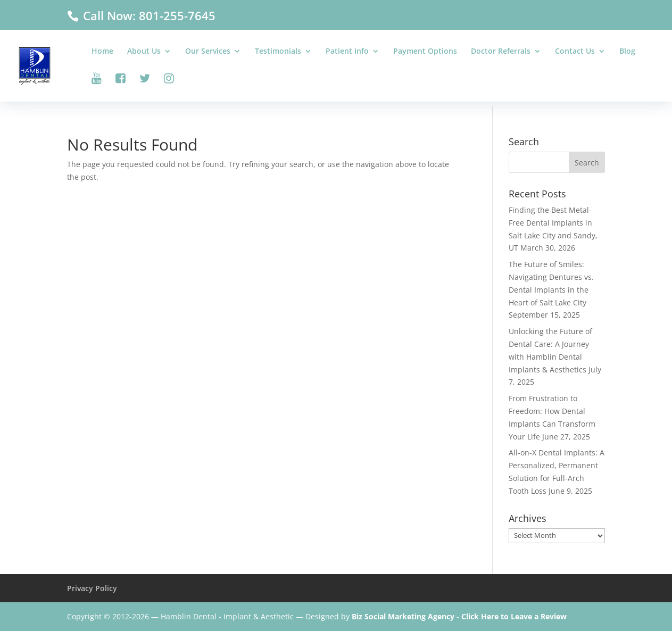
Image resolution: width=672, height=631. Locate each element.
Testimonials (278, 52)
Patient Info (347, 52)
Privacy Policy (92, 588)
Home (102, 52)
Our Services (208, 52)
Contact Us (575, 52)
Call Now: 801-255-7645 (148, 15)
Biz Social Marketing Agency (403, 616)
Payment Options (425, 52)
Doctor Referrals (501, 52)
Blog (627, 52)
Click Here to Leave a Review (514, 616)
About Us (144, 52)
